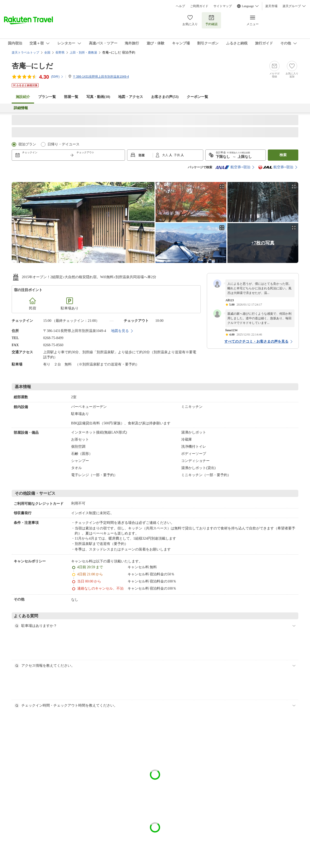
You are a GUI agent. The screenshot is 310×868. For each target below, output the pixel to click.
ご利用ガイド (199, 6)
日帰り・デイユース (64, 144)
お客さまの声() (165, 97)
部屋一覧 (71, 97)
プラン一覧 (47, 97)
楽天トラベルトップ (25, 53)
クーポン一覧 (197, 97)
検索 (283, 155)
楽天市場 (271, 6)
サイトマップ (223, 6)
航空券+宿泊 (233, 167)
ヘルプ (180, 6)
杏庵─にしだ (32, 66)
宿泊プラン (27, 144)
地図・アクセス (131, 97)
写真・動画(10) (98, 97)
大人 (166, 155)
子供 (177, 155)
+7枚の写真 (263, 243)
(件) (57, 77)
